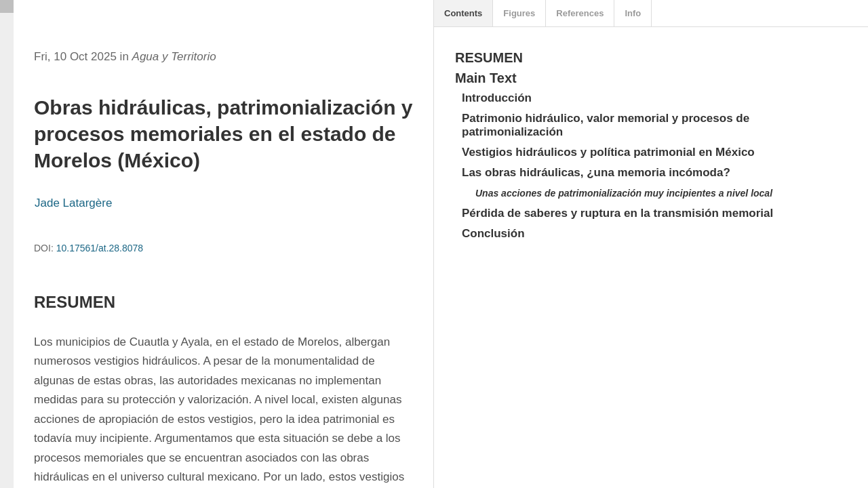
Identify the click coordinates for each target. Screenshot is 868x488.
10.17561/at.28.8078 (100, 248)
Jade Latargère (73, 203)
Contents (463, 13)
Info (633, 13)
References (580, 13)
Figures (519, 13)
